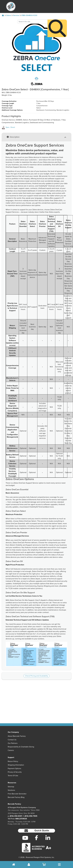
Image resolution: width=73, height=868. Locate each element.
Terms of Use (13, 776)
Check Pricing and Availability (36, 676)
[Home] (3, 15)
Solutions (11, 790)
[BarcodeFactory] (11, 6)
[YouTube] (25, 838)
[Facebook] (36, 838)
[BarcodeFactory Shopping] (44, 865)
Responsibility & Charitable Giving (21, 747)
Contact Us (12, 740)
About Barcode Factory (17, 736)
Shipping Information (16, 765)
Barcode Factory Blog (16, 797)
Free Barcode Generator (17, 794)
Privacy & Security (15, 772)
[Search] (57, 20)
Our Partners (13, 743)
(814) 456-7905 (31, 816)
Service (16, 15)
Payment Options (14, 769)
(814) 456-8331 (16, 816)
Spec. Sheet (8, 127)
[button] (37, 831)
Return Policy (13, 761)
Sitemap (11, 787)
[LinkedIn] (48, 838)
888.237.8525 (21, 819)
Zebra (9, 15)
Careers (11, 750)
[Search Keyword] (32, 13)
